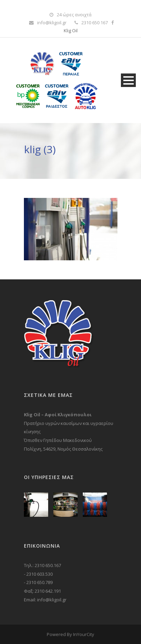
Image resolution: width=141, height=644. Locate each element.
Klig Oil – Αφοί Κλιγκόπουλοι (58, 415)
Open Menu (128, 80)
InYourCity (84, 634)
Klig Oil (71, 31)
